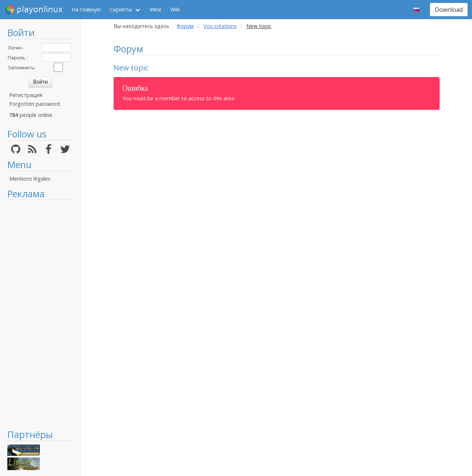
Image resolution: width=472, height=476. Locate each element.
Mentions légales (30, 179)
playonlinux (34, 10)
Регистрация (26, 95)
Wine (156, 9)
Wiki (175, 9)
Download (449, 10)
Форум (185, 26)
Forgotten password (34, 104)
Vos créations (220, 26)
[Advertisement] (40, 314)
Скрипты (121, 9)
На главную (86, 9)
